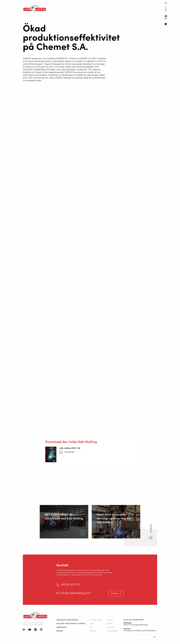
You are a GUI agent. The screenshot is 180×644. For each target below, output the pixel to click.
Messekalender (112, 631)
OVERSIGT (151, 529)
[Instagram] (41, 630)
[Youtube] (30, 630)
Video (92, 623)
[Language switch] (166, 17)
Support (110, 620)
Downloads (111, 627)
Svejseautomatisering (67, 620)
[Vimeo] (35, 630)
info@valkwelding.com (76, 593)
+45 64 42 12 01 (70, 584)
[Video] (169, 24)
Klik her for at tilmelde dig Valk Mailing (136, 625)
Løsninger (62, 627)
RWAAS (60, 631)
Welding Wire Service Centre (71, 623)
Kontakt (114, 593)
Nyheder (110, 623)
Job (91, 627)
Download (69, 452)
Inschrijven (154, 637)
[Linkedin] (24, 630)
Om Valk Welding (96, 620)
